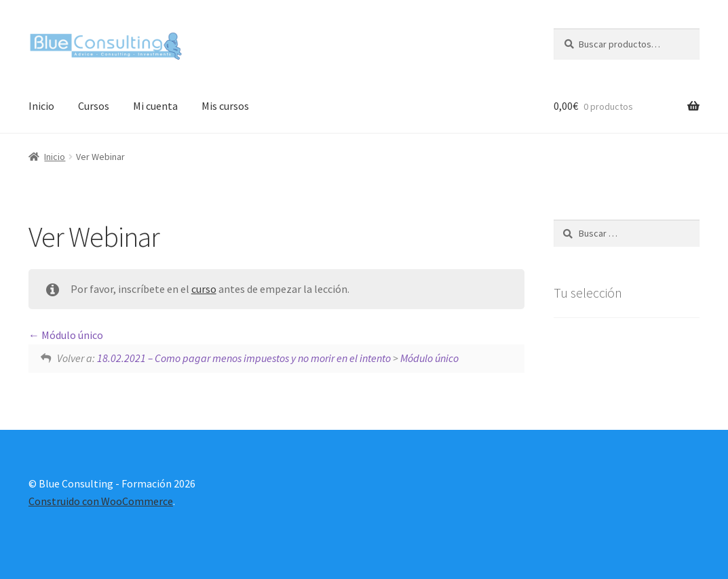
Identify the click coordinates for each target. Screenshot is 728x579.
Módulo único (66, 335)
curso (204, 289)
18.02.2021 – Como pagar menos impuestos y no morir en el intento (244, 358)
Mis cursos (225, 106)
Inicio (41, 106)
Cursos (94, 106)
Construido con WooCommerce (101, 501)
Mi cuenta (155, 106)
